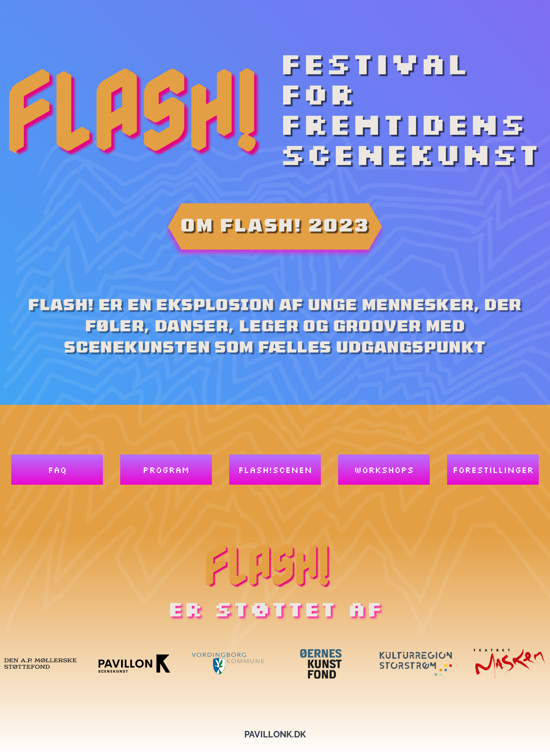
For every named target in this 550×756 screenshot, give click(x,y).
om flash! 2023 (275, 225)
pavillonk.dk (275, 734)
